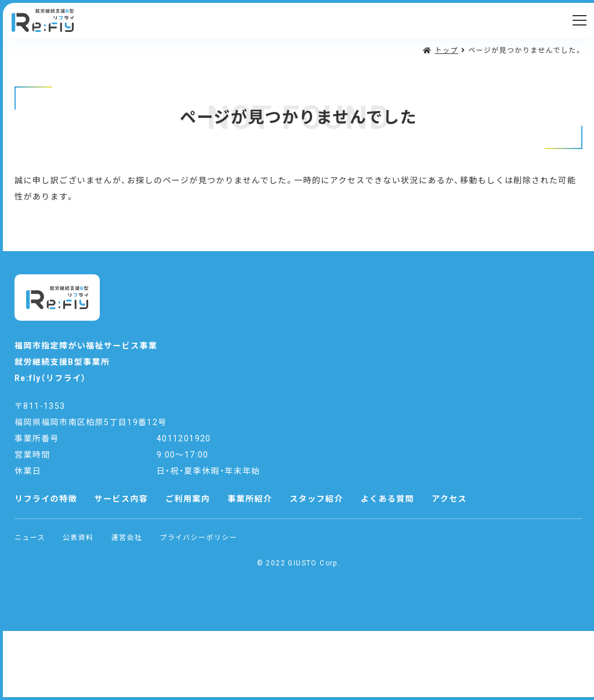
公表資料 (78, 538)
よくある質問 (387, 499)
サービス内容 (121, 499)
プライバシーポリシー (198, 538)
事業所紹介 (250, 499)
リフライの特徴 (46, 499)
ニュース (30, 538)
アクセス (449, 499)
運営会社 (127, 538)
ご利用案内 (188, 499)
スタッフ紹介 (316, 499)
